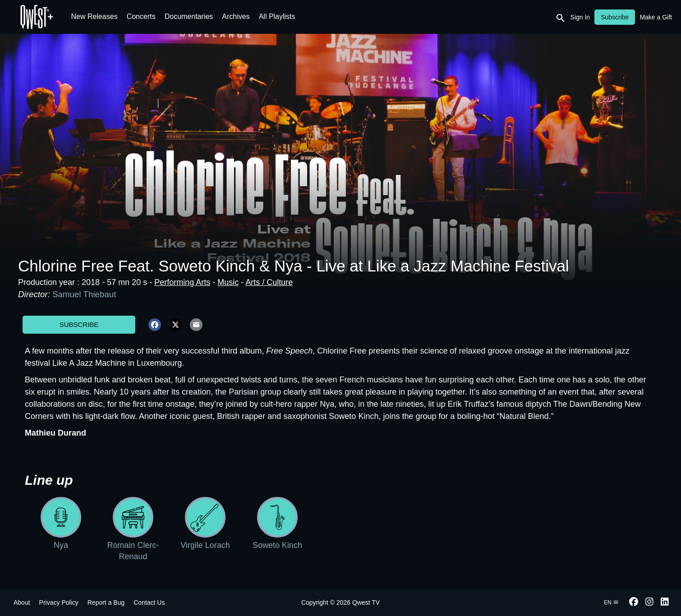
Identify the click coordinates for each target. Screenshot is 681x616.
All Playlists (277, 16)
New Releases (94, 16)
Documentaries (189, 16)
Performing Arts (182, 282)
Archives (236, 16)
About (22, 602)
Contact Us (149, 602)
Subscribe (79, 324)
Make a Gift (656, 17)
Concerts (141, 16)
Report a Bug (106, 602)
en (611, 602)
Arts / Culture (269, 282)
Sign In (580, 17)
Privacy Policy (59, 602)
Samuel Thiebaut (84, 294)
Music (228, 282)
